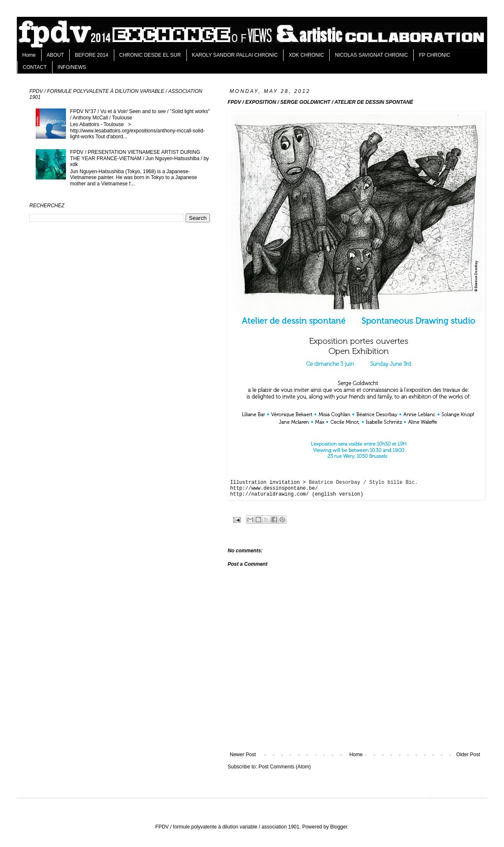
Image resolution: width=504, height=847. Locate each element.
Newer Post (243, 755)
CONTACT (35, 67)
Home (29, 55)
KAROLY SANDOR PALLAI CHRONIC (235, 55)
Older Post (468, 755)
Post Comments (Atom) (285, 767)
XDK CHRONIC (306, 55)
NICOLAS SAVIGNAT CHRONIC (371, 55)
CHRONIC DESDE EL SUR (150, 55)
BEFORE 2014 (91, 55)
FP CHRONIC (434, 55)
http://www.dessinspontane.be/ (274, 488)
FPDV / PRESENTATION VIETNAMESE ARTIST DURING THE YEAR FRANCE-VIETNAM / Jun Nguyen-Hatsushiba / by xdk (140, 158)
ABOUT (55, 55)
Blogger (339, 827)
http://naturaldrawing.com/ (269, 494)
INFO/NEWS (72, 67)
